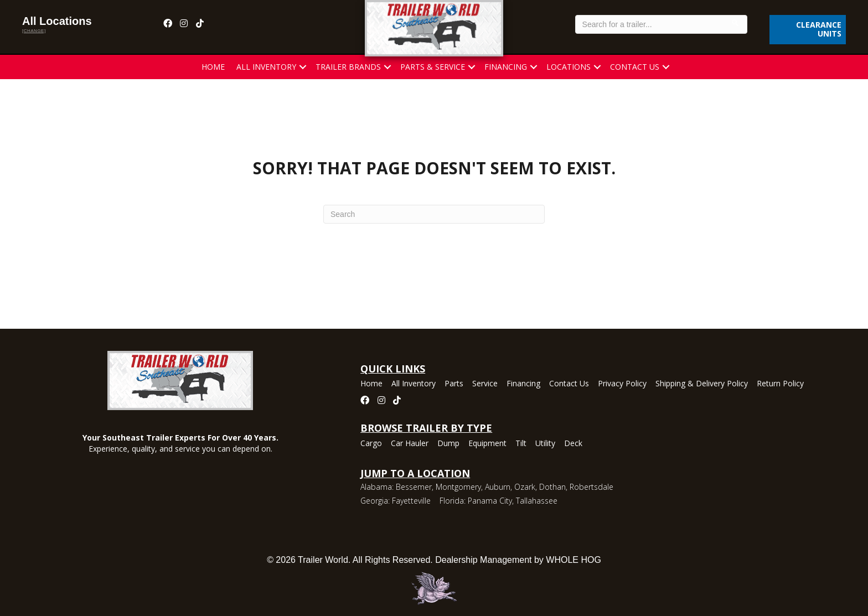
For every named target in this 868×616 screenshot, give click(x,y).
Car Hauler (410, 444)
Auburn (498, 487)
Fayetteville (411, 501)
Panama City (490, 501)
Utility (545, 444)
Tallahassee (537, 501)
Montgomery (458, 487)
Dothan (552, 487)
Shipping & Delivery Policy (702, 384)
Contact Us (635, 67)
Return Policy (780, 384)
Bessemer (414, 487)
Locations (569, 67)
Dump (448, 444)
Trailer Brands (348, 67)
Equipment (487, 444)
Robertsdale (591, 487)
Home (213, 67)
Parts (454, 384)
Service (485, 384)
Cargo (371, 444)
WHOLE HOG (573, 560)
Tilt (521, 444)
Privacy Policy (622, 384)
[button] (303, 67)
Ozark (525, 487)
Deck (573, 444)
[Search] (434, 214)
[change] (34, 31)
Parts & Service (433, 67)
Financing (506, 67)
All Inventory (266, 67)
